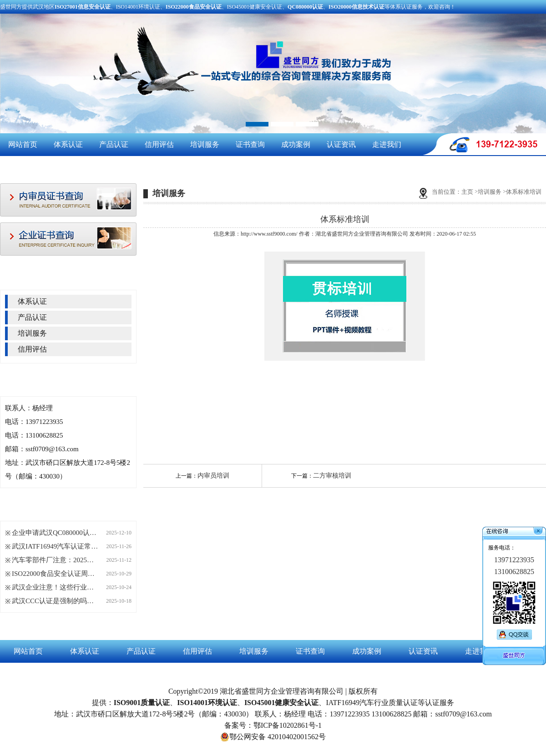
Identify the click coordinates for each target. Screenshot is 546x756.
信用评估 (159, 144)
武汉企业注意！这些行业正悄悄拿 (55, 587)
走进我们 (387, 144)
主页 (467, 192)
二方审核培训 (332, 476)
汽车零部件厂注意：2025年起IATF (55, 560)
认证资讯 (341, 144)
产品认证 (114, 144)
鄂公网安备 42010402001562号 (273, 737)
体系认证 (68, 144)
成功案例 (296, 144)
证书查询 (250, 144)
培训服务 (205, 144)
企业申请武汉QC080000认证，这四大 (55, 533)
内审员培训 (213, 476)
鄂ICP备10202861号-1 (288, 725)
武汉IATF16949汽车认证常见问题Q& (55, 546)
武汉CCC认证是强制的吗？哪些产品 (55, 601)
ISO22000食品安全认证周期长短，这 (55, 574)
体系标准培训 (524, 192)
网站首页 (23, 144)
